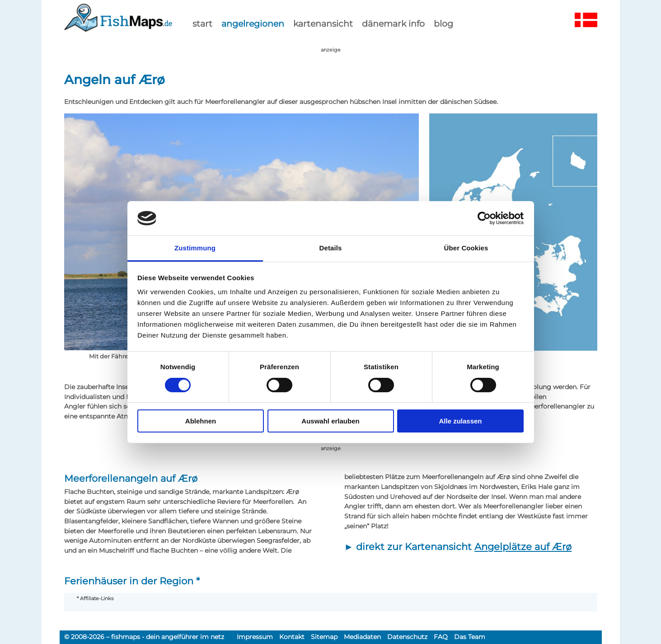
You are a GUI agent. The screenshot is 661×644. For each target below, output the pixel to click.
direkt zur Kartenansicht (464, 547)
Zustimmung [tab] (195, 248)
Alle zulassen (460, 421)
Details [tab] (331, 248)
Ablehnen (201, 421)
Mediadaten (362, 637)
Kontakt (292, 637)
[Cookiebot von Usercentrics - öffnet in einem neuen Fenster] (484, 218)
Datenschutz (407, 637)
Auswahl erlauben (330, 421)
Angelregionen (253, 24)
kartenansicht (323, 24)
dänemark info (393, 24)
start (202, 24)
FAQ (441, 637)
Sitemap (324, 637)
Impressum (255, 637)
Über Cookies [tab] (466, 248)
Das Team (470, 637)
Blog (443, 24)
